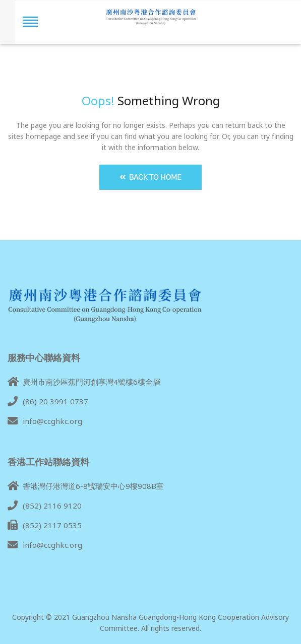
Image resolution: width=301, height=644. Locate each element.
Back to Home (150, 177)
